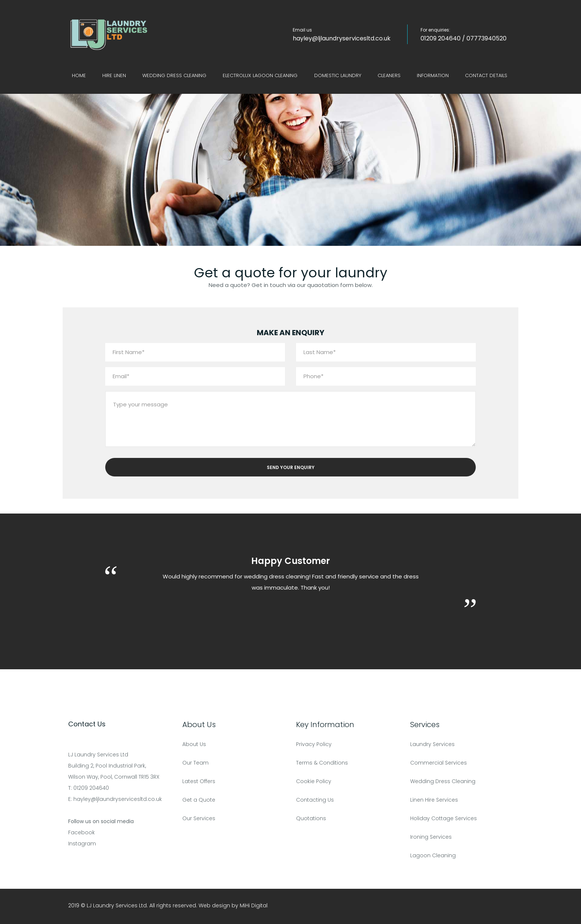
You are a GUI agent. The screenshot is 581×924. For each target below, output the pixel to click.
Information (433, 75)
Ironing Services (431, 837)
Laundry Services (432, 744)
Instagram (82, 844)
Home (79, 75)
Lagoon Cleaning (433, 855)
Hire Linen (114, 75)
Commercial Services (439, 763)
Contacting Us (315, 800)
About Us (194, 744)
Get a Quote (199, 800)
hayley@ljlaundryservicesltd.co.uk (342, 38)
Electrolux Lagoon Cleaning (260, 75)
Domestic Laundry (338, 75)
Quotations (311, 818)
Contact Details (486, 75)
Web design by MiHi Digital (233, 905)
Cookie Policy (314, 781)
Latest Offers (199, 781)
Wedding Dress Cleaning (174, 75)
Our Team (195, 763)
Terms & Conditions (322, 763)
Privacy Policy (314, 744)
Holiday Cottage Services (444, 818)
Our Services (199, 818)
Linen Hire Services (434, 800)
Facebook (82, 832)
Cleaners (389, 75)
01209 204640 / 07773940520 (464, 38)
